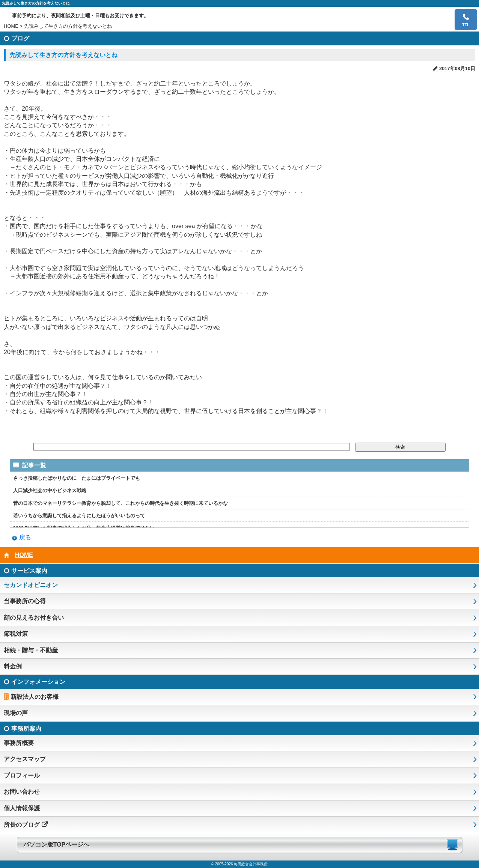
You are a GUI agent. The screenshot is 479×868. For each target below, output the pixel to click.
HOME (11, 26)
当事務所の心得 (25, 601)
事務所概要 (19, 743)
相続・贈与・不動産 (31, 650)
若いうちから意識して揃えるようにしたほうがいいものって (79, 516)
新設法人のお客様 (35, 697)
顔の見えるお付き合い (34, 618)
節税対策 (16, 634)
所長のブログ (22, 825)
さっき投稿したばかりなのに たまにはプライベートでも (77, 478)
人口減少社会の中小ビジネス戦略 (50, 490)
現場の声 (16, 713)
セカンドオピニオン (31, 585)
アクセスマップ (25, 759)
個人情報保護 (22, 808)
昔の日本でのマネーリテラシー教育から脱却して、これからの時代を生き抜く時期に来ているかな (121, 503)
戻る (25, 537)
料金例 (13, 666)
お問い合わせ (22, 792)
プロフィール (22, 776)
